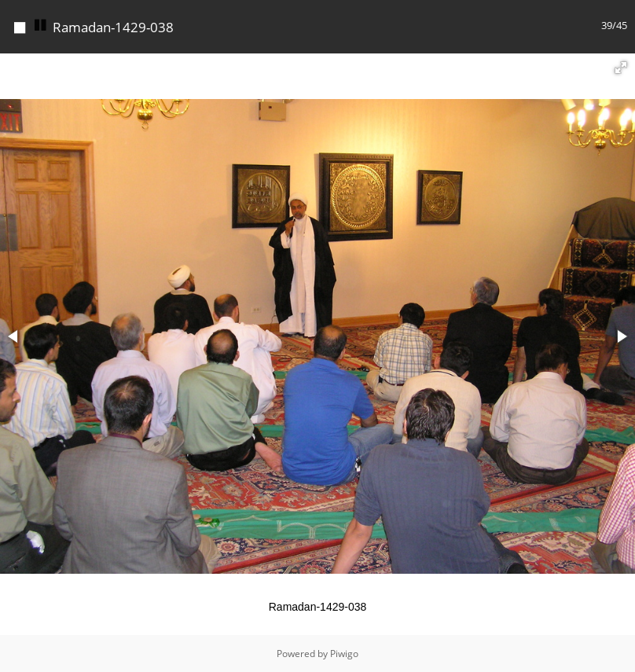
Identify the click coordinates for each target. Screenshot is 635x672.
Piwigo (344, 654)
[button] (621, 68)
